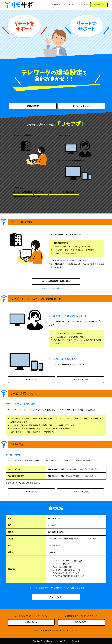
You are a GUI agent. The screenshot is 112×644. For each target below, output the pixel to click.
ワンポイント (84, 5)
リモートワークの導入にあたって (56, 288)
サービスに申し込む (82, 106)
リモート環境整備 (54, 5)
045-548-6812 (82, 622)
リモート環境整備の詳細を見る (56, 281)
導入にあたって (69, 5)
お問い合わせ (99, 5)
